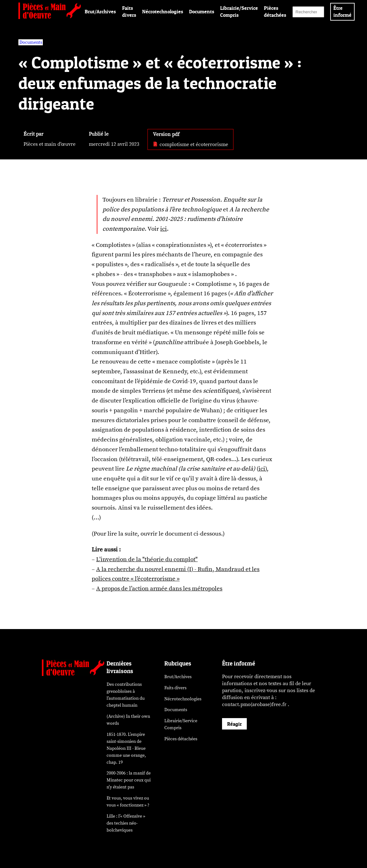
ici (164, 229)
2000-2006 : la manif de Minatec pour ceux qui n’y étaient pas (129, 780)
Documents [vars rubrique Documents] (31, 42)
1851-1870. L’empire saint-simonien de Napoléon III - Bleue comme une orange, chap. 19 (126, 748)
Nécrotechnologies (163, 11)
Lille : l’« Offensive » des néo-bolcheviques (126, 823)
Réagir (234, 724)
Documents (202, 11)
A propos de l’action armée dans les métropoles (159, 588)
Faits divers (175, 688)
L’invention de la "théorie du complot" (147, 559)
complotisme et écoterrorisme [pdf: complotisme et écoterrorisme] (190, 145)
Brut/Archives (100, 11)
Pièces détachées (181, 739)
